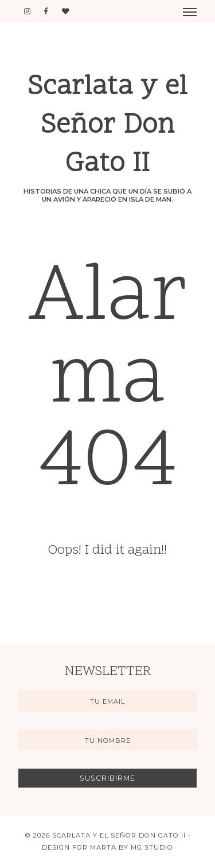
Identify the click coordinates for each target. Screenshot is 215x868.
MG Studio (152, 847)
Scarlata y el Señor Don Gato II (107, 126)
